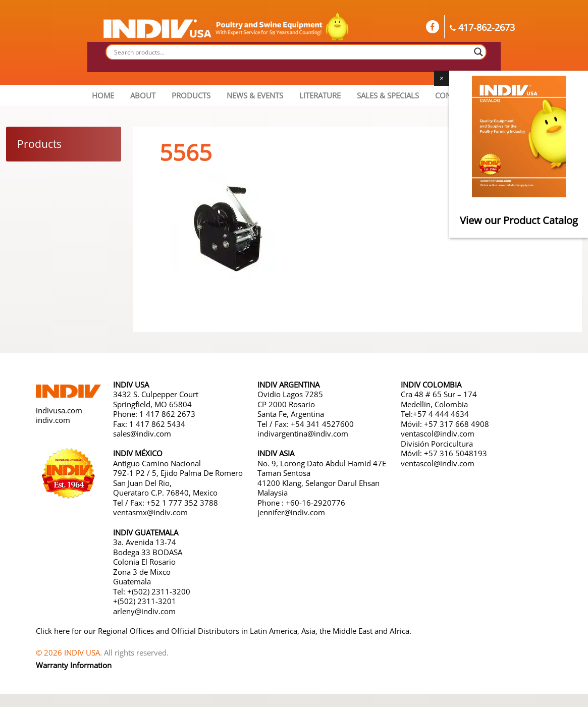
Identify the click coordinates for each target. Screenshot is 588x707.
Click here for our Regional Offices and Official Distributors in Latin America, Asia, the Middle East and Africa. (224, 631)
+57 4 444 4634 (441, 414)
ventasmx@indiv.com (150, 512)
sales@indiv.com (142, 433)
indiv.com (53, 420)
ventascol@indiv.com (438, 433)
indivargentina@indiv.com (303, 433)
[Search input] (292, 52)
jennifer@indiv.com (291, 512)
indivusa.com (59, 410)
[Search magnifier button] (478, 52)
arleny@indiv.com (145, 611)
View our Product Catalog (519, 220)
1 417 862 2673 (167, 414)
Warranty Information (74, 665)
